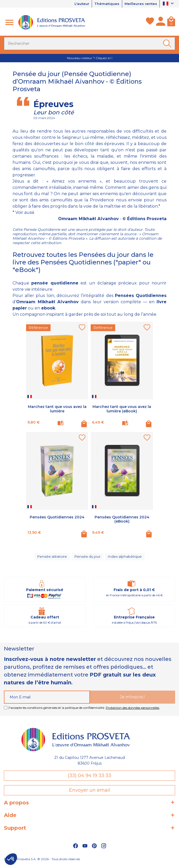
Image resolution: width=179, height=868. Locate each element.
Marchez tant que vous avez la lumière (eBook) (122, 409)
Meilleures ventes (140, 4)
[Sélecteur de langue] (169, 4)
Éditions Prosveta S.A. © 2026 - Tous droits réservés (42, 862)
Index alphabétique (126, 558)
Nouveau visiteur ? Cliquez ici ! (90, 58)
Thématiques (103, 4)
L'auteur (76, 4)
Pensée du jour (88, 558)
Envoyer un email (90, 793)
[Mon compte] (161, 23)
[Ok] (168, 44)
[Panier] (171, 23)
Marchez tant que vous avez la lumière (57, 409)
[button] (11, 859)
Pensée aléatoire (52, 558)
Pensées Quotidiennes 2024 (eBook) (122, 520)
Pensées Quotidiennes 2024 (57, 517)
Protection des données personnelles (132, 710)
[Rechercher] (89, 44)
